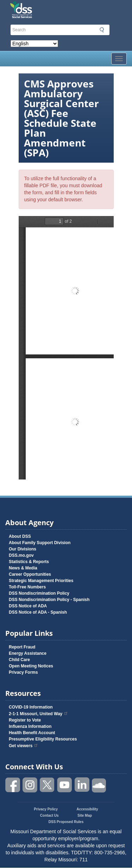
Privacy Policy (46, 809)
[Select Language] (34, 44)
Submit (102, 30)
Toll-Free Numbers (27, 587)
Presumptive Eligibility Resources (43, 739)
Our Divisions (23, 549)
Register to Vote (25, 720)
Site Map (85, 815)
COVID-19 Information (31, 707)
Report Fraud (22, 647)
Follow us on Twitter (48, 785)
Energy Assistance (28, 653)
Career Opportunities (30, 574)
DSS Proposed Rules (66, 822)
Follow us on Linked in (82, 785)
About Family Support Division (40, 543)
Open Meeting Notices (31, 666)
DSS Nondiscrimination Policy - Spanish (49, 600)
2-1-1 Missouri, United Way (39, 714)
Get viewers (24, 746)
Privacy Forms (23, 672)
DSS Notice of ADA (28, 606)
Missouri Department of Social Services (49, 8)
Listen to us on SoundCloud (99, 785)
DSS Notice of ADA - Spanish (38, 612)
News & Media (23, 568)
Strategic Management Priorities (41, 581)
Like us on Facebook (13, 785)
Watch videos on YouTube (65, 785)
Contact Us (49, 815)
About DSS (20, 536)
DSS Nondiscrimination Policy (39, 593)
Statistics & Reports (29, 562)
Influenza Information (30, 726)
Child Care (19, 660)
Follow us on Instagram (30, 785)
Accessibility (87, 809)
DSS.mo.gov (21, 555)
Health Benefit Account (32, 733)
